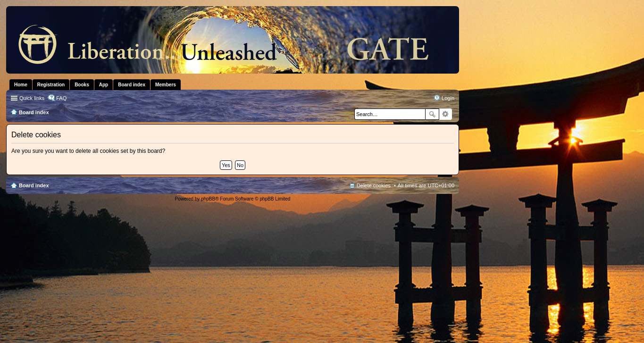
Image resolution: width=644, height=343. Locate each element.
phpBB (208, 199)
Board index (34, 185)
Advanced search (446, 114)
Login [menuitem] (448, 98)
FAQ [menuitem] (61, 98)
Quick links (32, 98)
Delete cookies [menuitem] (374, 185)
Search (432, 114)
